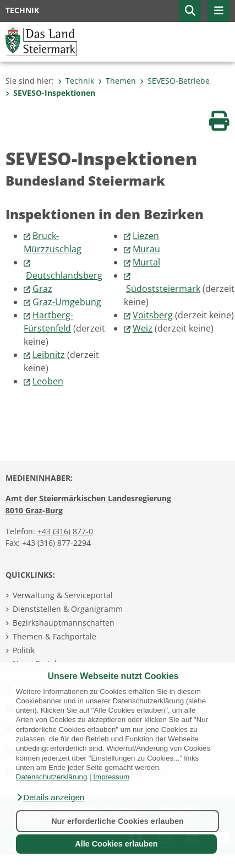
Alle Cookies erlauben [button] (116, 844)
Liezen (146, 236)
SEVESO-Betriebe (175, 81)
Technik (76, 81)
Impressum (111, 777)
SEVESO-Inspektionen (50, 93)
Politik (24, 650)
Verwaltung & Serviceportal (63, 595)
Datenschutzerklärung (52, 777)
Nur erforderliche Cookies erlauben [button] (117, 821)
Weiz (143, 328)
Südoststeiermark (163, 289)
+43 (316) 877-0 (65, 531)
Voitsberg (153, 315)
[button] (50, 798)
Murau (146, 249)
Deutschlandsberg (64, 275)
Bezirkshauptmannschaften (64, 623)
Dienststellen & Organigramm (68, 609)
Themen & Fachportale (54, 636)
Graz (42, 289)
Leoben (48, 381)
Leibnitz (49, 355)
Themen (117, 81)
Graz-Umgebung (67, 302)
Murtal (146, 262)
